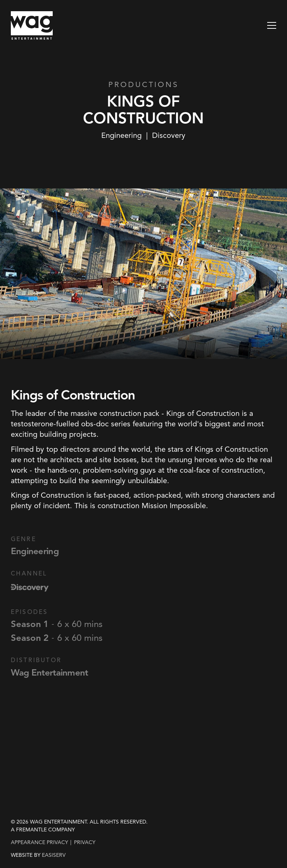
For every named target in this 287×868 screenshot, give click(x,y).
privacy (85, 842)
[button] (272, 25)
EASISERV (54, 855)
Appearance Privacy (39, 842)
